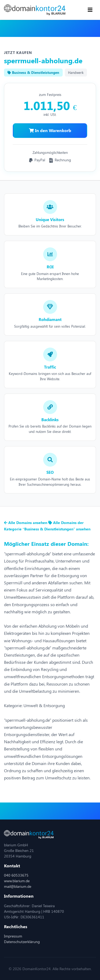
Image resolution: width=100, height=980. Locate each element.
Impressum (13, 936)
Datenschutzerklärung (22, 942)
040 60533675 (16, 875)
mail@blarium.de (18, 886)
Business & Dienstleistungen (33, 72)
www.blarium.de (17, 881)
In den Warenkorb (50, 130)
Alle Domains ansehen (26, 523)
